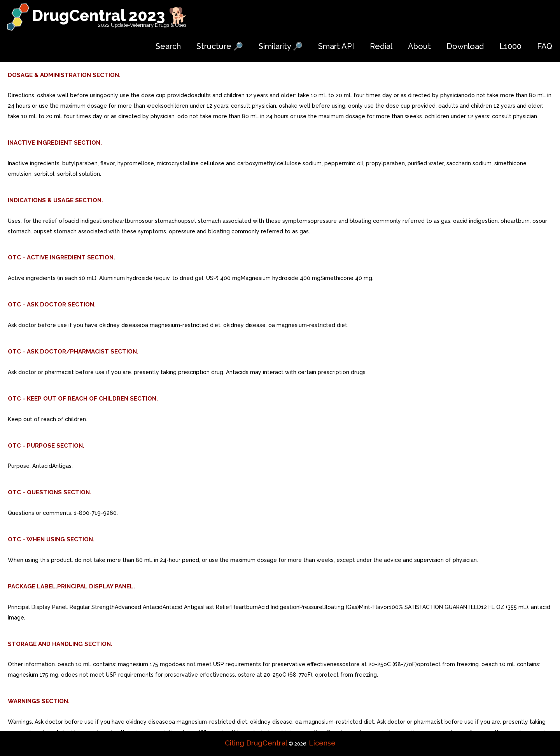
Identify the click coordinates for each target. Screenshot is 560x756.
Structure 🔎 (220, 46)
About (419, 46)
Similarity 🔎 (281, 46)
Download (465, 46)
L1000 (510, 46)
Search (168, 46)
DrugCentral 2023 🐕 (110, 15)
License (322, 743)
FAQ (545, 46)
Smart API (336, 46)
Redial (381, 46)
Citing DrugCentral (256, 743)
